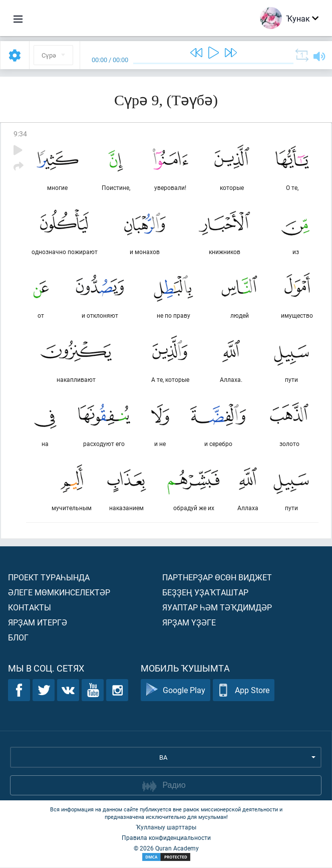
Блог (18, 638)
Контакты (30, 608)
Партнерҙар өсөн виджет (217, 578)
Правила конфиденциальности (166, 838)
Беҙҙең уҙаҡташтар (205, 593)
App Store (244, 691)
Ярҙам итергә (38, 623)
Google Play (176, 691)
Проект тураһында (49, 578)
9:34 (20, 134)
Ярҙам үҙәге (189, 623)
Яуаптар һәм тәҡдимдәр (217, 608)
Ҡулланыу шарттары (166, 827)
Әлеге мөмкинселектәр (59, 593)
